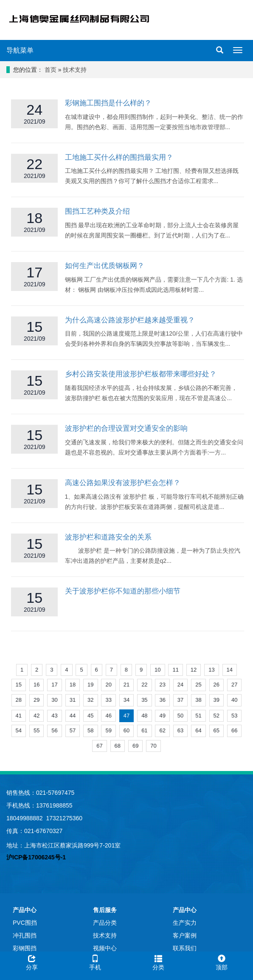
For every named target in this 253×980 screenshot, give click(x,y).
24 (180, 685)
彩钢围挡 (25, 948)
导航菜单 (20, 50)
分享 (32, 961)
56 (54, 730)
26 (216, 685)
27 (234, 685)
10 (157, 670)
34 (127, 700)
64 (198, 730)
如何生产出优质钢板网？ (105, 266)
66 (234, 730)
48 (144, 716)
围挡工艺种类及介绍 (97, 211)
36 (162, 700)
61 (144, 730)
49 (162, 716)
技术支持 (75, 70)
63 (180, 730)
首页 (51, 70)
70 (153, 746)
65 (216, 730)
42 (37, 716)
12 (194, 670)
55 (37, 730)
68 (118, 746)
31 (73, 700)
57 (73, 730)
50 (180, 716)
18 (73, 685)
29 (37, 700)
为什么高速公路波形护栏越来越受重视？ (130, 320)
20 (108, 685)
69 (135, 746)
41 (19, 716)
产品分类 (105, 923)
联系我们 (185, 948)
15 (19, 685)
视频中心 (105, 948)
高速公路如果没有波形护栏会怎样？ (123, 483)
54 (19, 730)
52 (216, 716)
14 (230, 670)
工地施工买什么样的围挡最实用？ (119, 157)
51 (198, 716)
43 (54, 716)
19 (90, 685)
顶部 (221, 961)
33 (108, 700)
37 (180, 700)
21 (127, 685)
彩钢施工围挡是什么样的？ (108, 103)
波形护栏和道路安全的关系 (108, 537)
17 (54, 685)
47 (127, 716)
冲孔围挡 (25, 935)
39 (216, 700)
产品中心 (25, 910)
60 (127, 730)
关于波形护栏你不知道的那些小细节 (123, 591)
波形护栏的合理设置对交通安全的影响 (126, 428)
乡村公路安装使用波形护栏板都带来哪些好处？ (141, 374)
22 (144, 685)
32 (90, 700)
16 (37, 685)
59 (108, 730)
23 (162, 685)
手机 (95, 961)
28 (19, 700)
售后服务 (105, 910)
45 (90, 716)
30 (54, 700)
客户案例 (185, 935)
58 (90, 730)
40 (234, 700)
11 (175, 670)
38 (198, 700)
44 (73, 716)
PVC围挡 (25, 923)
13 (211, 670)
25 (198, 685)
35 (144, 700)
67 (99, 746)
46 (108, 716)
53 (234, 716)
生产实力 (185, 923)
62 (162, 730)
